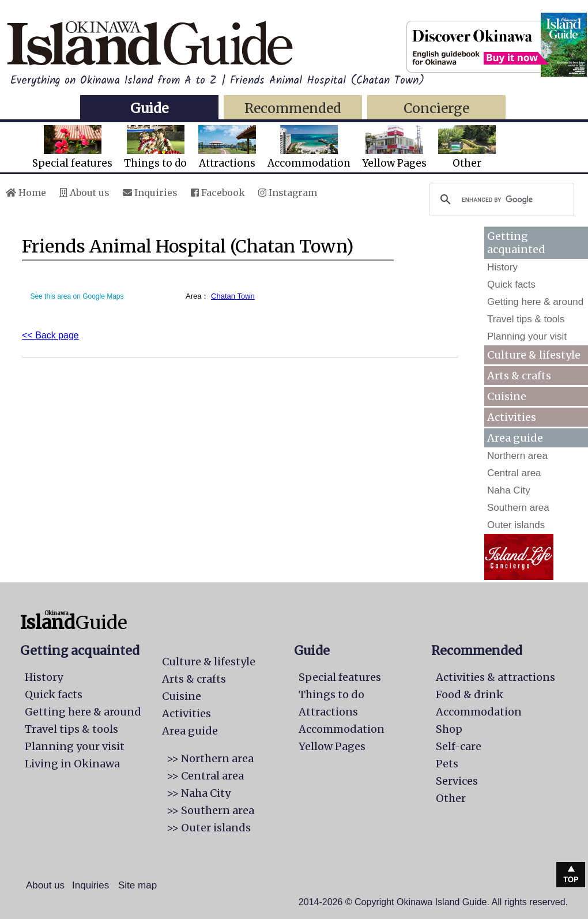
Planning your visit (527, 336)
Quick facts (511, 285)
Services (457, 781)
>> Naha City (199, 793)
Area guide (190, 731)
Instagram (288, 193)
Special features (72, 147)
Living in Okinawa (72, 764)
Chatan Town (233, 296)
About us (84, 193)
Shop (449, 729)
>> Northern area (210, 758)
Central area (514, 473)
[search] (500, 199)
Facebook (218, 193)
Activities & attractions (495, 677)
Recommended (293, 108)
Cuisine (507, 396)
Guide (149, 108)
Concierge (436, 108)
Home (26, 193)
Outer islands (516, 525)
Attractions (227, 147)
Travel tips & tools (526, 319)
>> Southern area (210, 810)
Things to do (155, 147)
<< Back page (50, 335)
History (502, 267)
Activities (512, 417)
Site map (137, 885)
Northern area (517, 456)
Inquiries (150, 193)
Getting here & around (535, 302)
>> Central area (205, 776)
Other (467, 147)
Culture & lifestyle (534, 355)
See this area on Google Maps (77, 296)
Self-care (459, 746)
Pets (447, 764)
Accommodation (309, 147)
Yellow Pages (394, 147)
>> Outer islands (209, 828)
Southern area (518, 508)
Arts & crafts (519, 376)
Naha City (509, 490)
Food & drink (470, 694)
